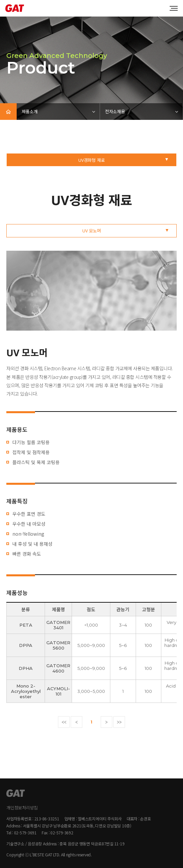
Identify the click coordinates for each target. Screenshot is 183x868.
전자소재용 (115, 111)
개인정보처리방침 (22, 808)
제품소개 (30, 111)
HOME (8, 112)
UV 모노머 (92, 231)
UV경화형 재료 (92, 160)
